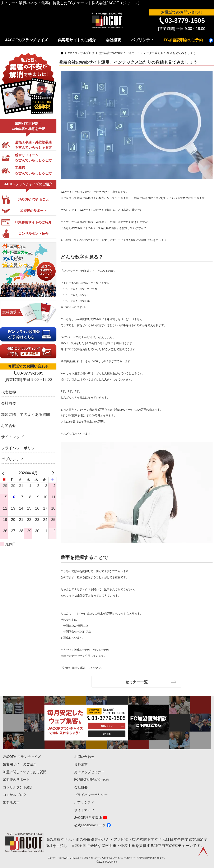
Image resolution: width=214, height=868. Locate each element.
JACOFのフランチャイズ (26, 40)
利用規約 (143, 858)
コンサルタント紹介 (18, 787)
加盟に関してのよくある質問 (25, 772)
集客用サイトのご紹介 (77, 40)
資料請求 (81, 764)
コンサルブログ (15, 795)
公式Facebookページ (90, 825)
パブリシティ (142, 40)
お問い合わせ (84, 757)
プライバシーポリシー (20, 448)
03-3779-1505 (185, 21)
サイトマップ (12, 437)
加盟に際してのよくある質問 (25, 415)
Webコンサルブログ (81, 53)
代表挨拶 (9, 392)
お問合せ (9, 426)
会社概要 (113, 40)
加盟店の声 (11, 802)
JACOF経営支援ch (88, 818)
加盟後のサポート (16, 780)
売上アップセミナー (89, 772)
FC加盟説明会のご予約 (183, 40)
